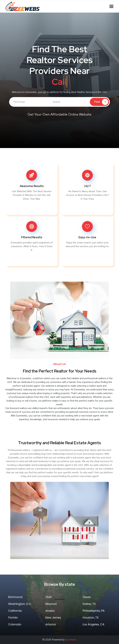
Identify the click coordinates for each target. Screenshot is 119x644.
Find (101, 102)
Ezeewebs (71, 640)
